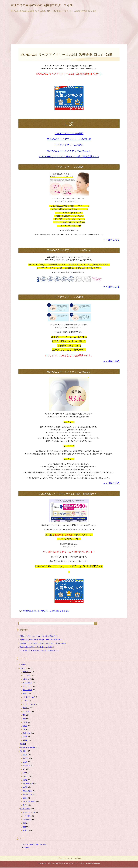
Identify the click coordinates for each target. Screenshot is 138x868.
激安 (63, 611)
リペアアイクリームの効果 (69, 145)
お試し (34, 611)
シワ (24, 773)
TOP (31, 12)
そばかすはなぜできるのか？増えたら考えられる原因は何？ (41, 640)
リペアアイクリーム (45, 611)
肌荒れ (25, 798)
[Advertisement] (69, 30)
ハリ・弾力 (27, 816)
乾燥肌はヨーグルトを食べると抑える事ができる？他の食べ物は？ (43, 644)
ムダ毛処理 (27, 820)
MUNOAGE (27, 611)
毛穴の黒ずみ (27, 791)
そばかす (26, 759)
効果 (54, 611)
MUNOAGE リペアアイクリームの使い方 (69, 140)
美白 (24, 827)
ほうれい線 (27, 766)
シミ (24, 770)
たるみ (25, 762)
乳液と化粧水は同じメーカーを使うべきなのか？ (37, 647)
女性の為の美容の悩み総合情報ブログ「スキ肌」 (50, 5)
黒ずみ (25, 806)
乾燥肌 (25, 780)
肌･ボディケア (25, 809)
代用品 (25, 723)
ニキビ (25, 777)
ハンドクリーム (28, 698)
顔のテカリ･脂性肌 (29, 802)
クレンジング (27, 690)
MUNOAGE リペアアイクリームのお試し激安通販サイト (69, 157)
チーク (25, 694)
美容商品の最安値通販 (28, 748)
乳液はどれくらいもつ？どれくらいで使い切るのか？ (38, 637)
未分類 (22, 744)
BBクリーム (27, 672)
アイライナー (27, 687)
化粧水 (25, 726)
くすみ (25, 755)
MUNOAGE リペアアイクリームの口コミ (69, 151)
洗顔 (24, 824)
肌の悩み (23, 752)
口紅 (24, 730)
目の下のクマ (27, 795)
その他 (22, 665)
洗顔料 (25, 737)
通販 (67, 611)
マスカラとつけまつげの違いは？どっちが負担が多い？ (39, 651)
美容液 (25, 741)
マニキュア (27, 712)
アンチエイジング (29, 813)
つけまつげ (27, 680)
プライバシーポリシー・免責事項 (34, 845)
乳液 (24, 719)
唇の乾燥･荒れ (28, 784)
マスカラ (26, 708)
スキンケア (24, 669)
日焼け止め (27, 734)
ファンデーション (29, 705)
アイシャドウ (27, 683)
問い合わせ (26, 848)
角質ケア (26, 831)
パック (25, 701)
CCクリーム (27, 676)
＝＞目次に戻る (111, 240)
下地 (24, 716)
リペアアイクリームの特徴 (69, 134)
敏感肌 (25, 788)
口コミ (59, 611)
